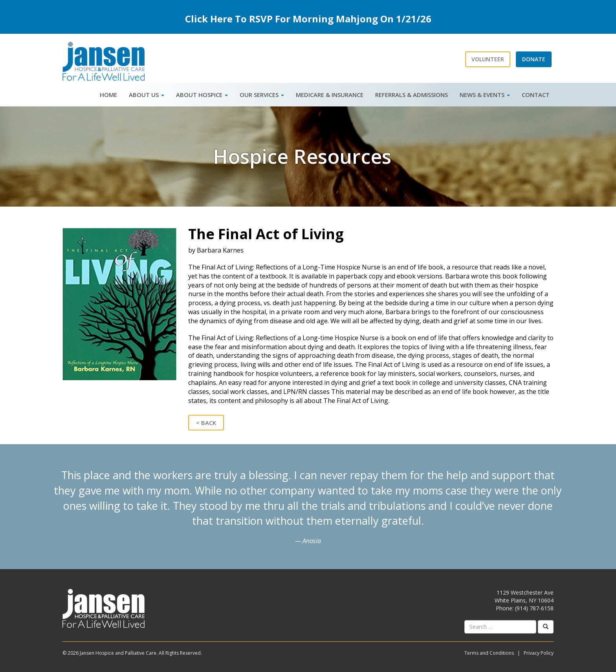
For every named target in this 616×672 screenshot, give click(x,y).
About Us (147, 95)
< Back (206, 423)
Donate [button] (534, 59)
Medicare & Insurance (330, 95)
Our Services (262, 95)
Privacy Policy (539, 653)
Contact (536, 95)
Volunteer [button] (488, 59)
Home (108, 95)
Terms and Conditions (489, 653)
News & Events (485, 95)
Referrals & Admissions (412, 95)
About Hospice (202, 95)
